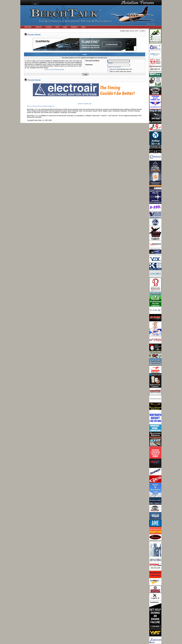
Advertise (28, 27)
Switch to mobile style (85, 104)
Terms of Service (32, 106)
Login (65, 27)
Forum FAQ (43, 106)
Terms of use (49, 69)
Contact (49, 27)
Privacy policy (59, 69)
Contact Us (51, 106)
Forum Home (34, 35)
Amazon (39, 27)
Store (84, 27)
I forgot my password (114, 67)
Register (74, 27)
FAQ (57, 27)
